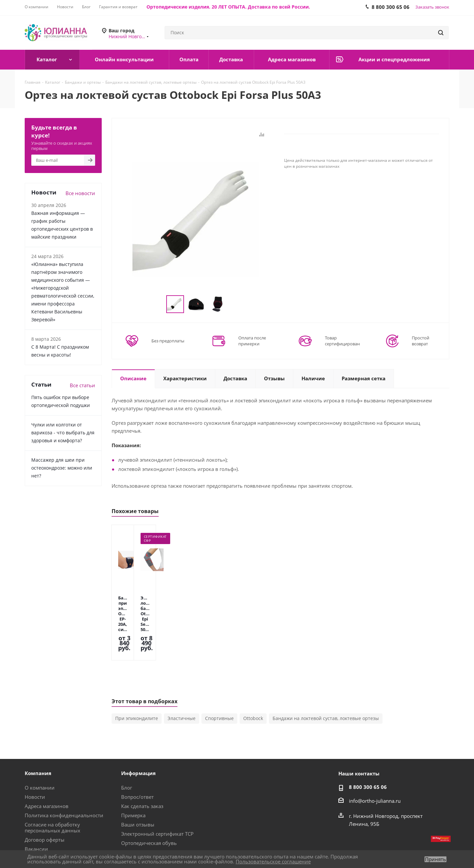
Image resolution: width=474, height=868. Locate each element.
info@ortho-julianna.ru (375, 765)
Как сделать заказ (142, 770)
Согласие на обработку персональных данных (53, 791)
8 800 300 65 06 (368, 751)
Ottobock (253, 682)
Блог (127, 751)
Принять (435, 859)
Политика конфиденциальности (64, 779)
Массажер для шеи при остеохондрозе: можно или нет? (62, 468)
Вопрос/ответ (137, 761)
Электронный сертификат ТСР (157, 797)
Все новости (80, 193)
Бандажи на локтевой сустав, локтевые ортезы (326, 682)
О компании (40, 751)
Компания (38, 737)
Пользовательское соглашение (273, 861)
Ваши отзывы (138, 788)
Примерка (133, 779)
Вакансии (36, 813)
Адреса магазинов (47, 770)
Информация (138, 737)
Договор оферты (45, 803)
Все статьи (82, 385)
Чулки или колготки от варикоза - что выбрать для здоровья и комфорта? (63, 433)
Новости (35, 761)
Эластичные (182, 682)
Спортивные (219, 682)
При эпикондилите (137, 682)
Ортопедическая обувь (149, 807)
